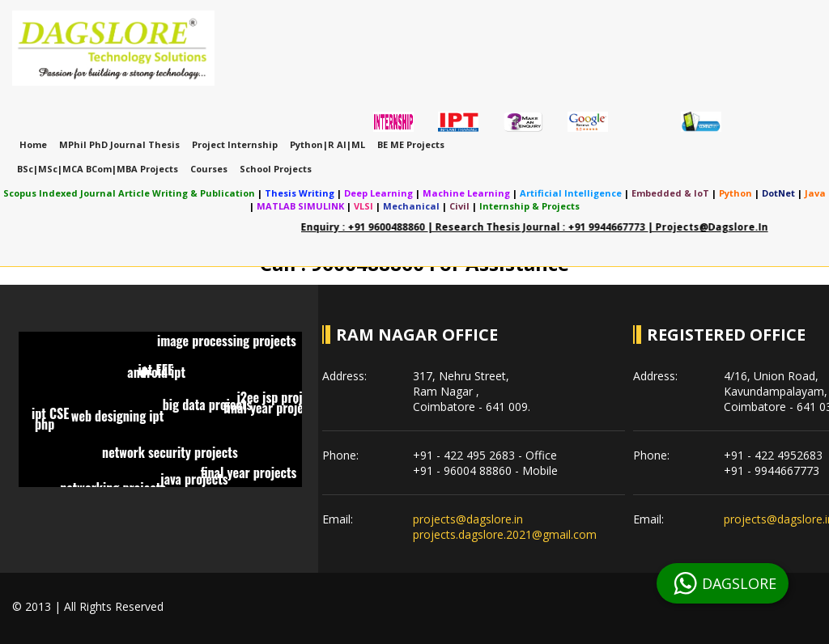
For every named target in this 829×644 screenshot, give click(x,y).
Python (735, 193)
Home (33, 144)
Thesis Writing (300, 193)
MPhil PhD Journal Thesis (119, 144)
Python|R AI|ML (327, 144)
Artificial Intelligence (571, 193)
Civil (459, 206)
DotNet (778, 193)
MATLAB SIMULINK (300, 206)
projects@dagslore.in (468, 519)
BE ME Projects (411, 144)
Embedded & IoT (670, 193)
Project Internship (235, 144)
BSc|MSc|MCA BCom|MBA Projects (98, 169)
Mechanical (411, 206)
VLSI (363, 206)
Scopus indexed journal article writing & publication (129, 193)
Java (815, 193)
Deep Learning (378, 193)
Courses (209, 169)
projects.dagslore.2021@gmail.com (505, 534)
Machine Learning (466, 193)
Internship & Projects (529, 206)
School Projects (276, 169)
